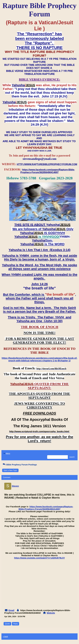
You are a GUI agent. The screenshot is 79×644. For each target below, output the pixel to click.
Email (11, 610)
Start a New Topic (10, 470)
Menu (6, 453)
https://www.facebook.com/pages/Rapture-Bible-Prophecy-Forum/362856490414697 (46, 508)
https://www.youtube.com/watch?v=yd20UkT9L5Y (39, 558)
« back (5, 637)
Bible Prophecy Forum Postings (19, 465)
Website (51, 613)
